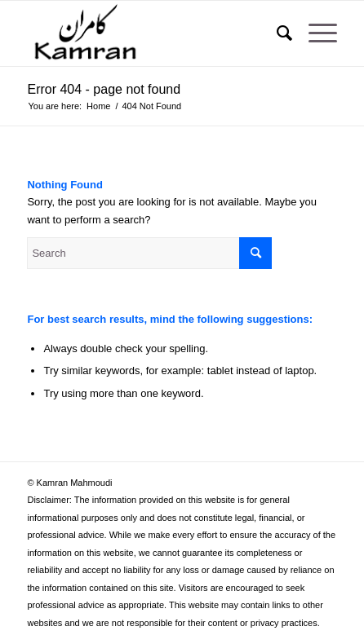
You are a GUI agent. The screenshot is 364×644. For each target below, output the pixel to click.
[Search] (276, 33)
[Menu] (315, 33)
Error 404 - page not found (104, 89)
